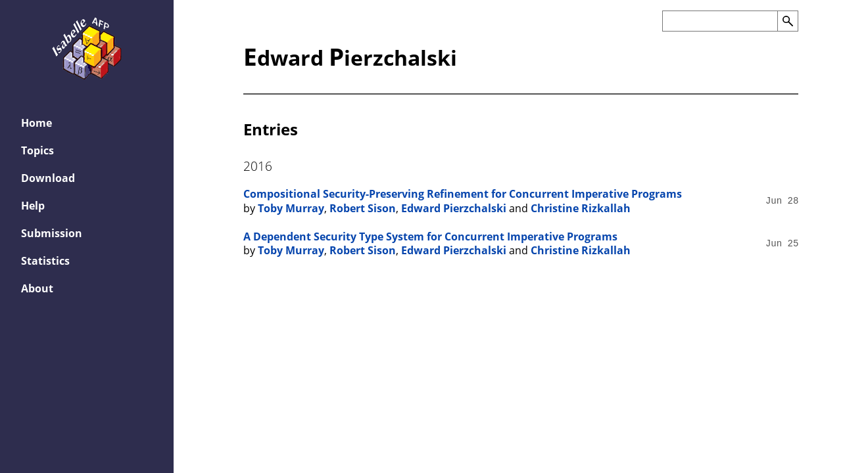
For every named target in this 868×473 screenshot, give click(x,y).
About (37, 288)
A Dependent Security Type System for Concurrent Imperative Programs (430, 236)
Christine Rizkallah (581, 208)
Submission (52, 233)
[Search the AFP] (720, 21)
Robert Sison (363, 208)
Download (48, 178)
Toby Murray (291, 208)
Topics (37, 150)
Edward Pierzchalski (454, 208)
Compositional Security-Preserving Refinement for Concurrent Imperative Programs (463, 194)
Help (33, 206)
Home (36, 123)
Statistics (45, 261)
